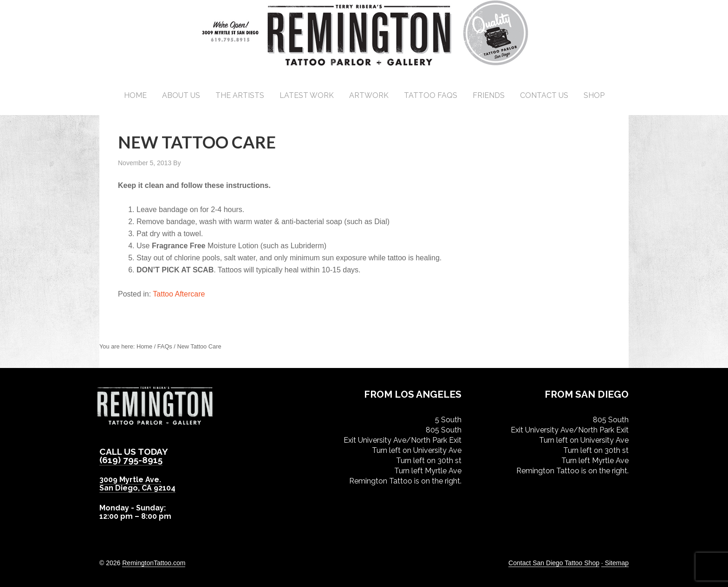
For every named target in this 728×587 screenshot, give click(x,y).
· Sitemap (615, 563)
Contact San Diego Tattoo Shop (554, 563)
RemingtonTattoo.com (154, 563)
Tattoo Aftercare (179, 294)
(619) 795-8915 (131, 460)
